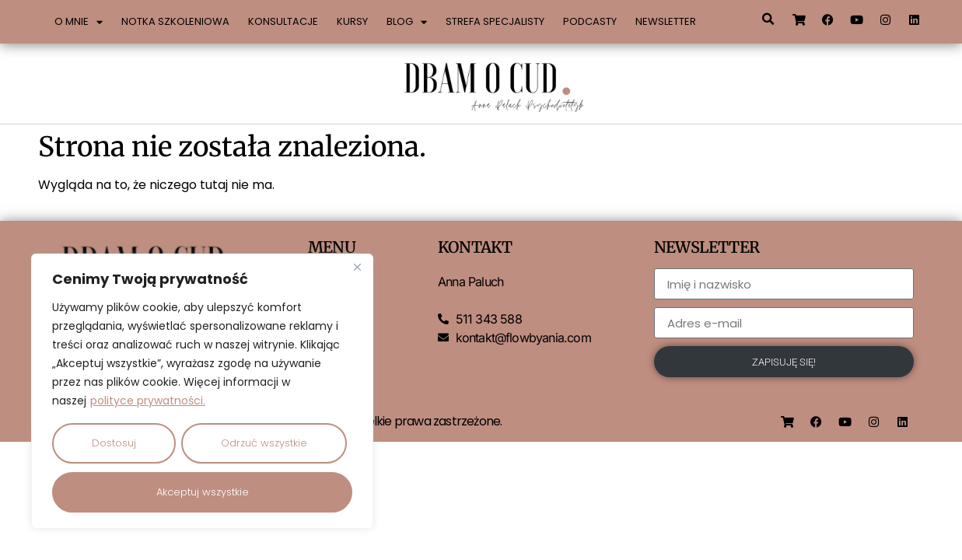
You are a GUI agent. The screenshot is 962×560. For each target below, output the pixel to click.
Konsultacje (283, 21)
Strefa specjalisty (495, 21)
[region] (202, 392)
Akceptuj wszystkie (203, 492)
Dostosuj (114, 444)
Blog (407, 22)
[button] (768, 19)
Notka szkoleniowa (175, 21)
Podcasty (590, 21)
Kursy (352, 21)
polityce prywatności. (148, 402)
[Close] (357, 268)
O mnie (79, 22)
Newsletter (666, 21)
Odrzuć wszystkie (264, 444)
